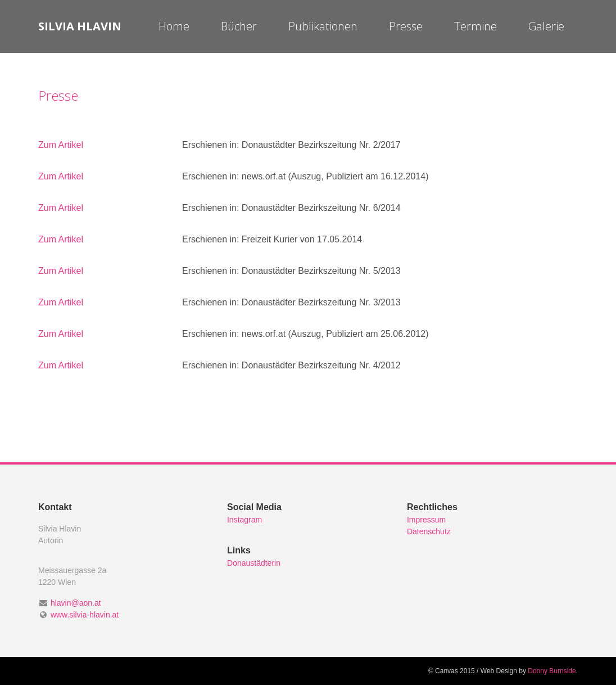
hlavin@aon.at (76, 603)
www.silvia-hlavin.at (85, 615)
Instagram (244, 520)
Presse (406, 26)
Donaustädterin (254, 563)
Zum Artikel (61, 145)
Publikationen (323, 26)
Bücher (239, 26)
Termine (475, 26)
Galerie (546, 26)
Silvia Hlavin (80, 26)
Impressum (426, 520)
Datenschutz (429, 531)
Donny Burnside (552, 671)
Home (174, 26)
